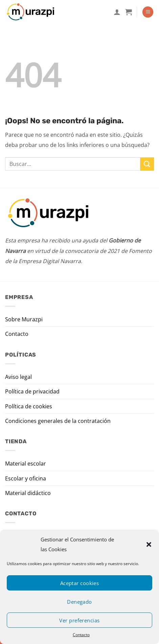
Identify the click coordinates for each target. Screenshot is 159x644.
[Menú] (148, 12)
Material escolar (26, 464)
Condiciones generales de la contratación (58, 421)
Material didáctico (28, 493)
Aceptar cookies (80, 583)
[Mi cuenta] (117, 12)
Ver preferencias (79, 620)
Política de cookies (29, 406)
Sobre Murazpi (24, 319)
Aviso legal (18, 377)
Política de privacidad (32, 391)
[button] (149, 544)
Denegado (79, 602)
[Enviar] (147, 164)
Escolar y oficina (26, 478)
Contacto (81, 635)
